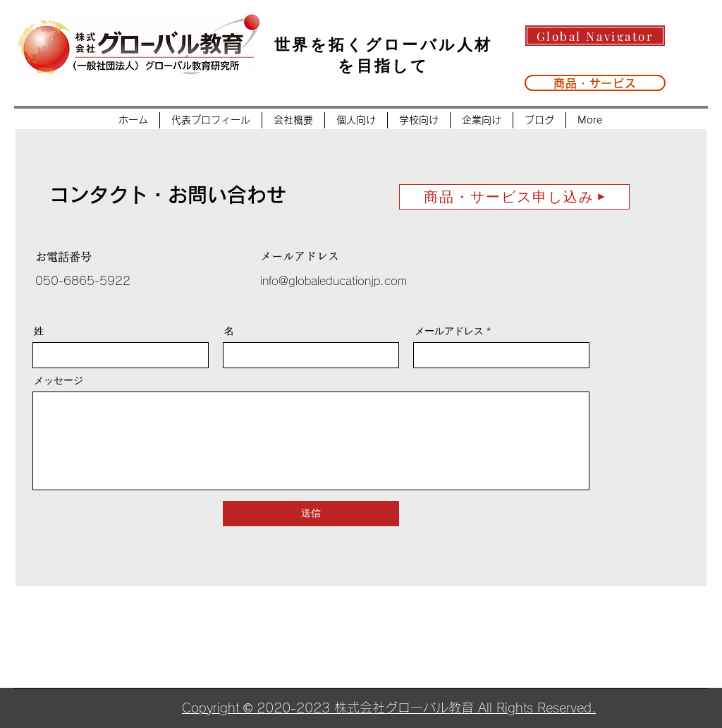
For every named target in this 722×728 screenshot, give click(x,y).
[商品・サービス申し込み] (514, 197)
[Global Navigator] (595, 36)
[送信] (311, 514)
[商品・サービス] (595, 83)
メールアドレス (449, 331)
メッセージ (59, 380)
